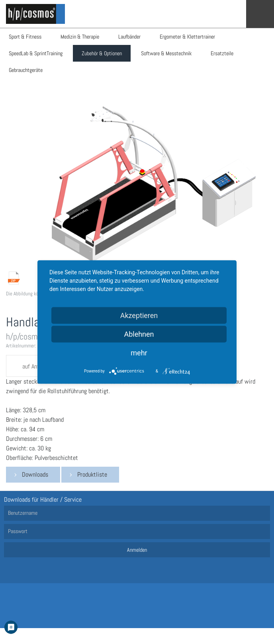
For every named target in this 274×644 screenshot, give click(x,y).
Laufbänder (129, 37)
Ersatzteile (222, 53)
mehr (139, 353)
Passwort (18, 531)
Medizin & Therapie (80, 37)
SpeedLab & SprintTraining (36, 53)
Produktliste (92, 474)
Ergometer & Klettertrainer (187, 37)
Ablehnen (139, 334)
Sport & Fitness (25, 37)
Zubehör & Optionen (102, 53)
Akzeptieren (139, 315)
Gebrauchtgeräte (26, 70)
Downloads (35, 474)
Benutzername (23, 513)
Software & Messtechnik (166, 53)
